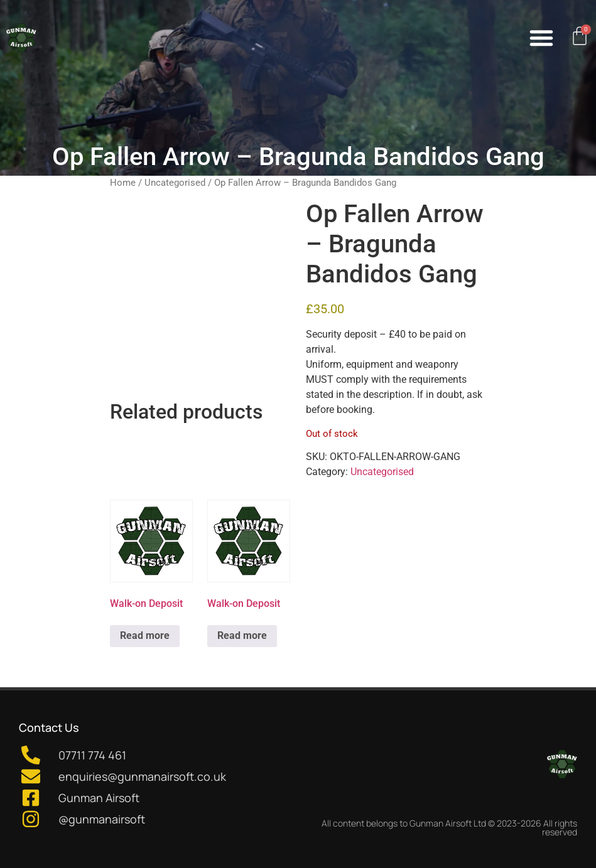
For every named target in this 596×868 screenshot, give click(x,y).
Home (123, 183)
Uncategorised (175, 183)
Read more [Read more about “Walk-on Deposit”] (145, 635)
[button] (541, 38)
